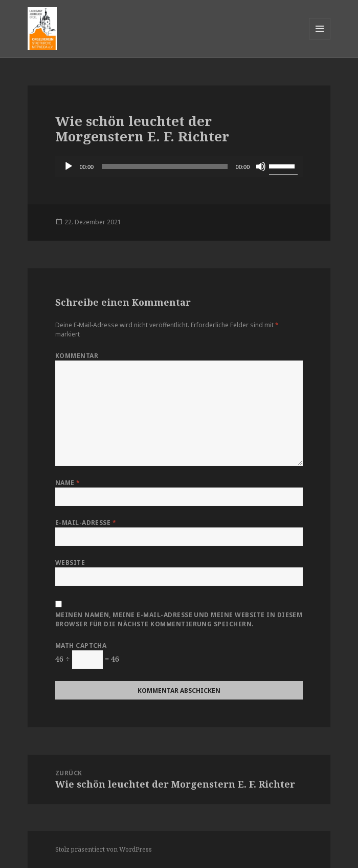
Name (68, 483)
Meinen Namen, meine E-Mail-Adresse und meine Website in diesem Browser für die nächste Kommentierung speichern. (179, 619)
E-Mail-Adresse (86, 523)
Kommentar (77, 356)
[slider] (165, 166)
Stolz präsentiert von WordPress (104, 849)
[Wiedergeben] (69, 166)
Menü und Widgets (320, 39)
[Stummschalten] (261, 166)
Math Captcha (81, 645)
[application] (179, 166)
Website (70, 563)
